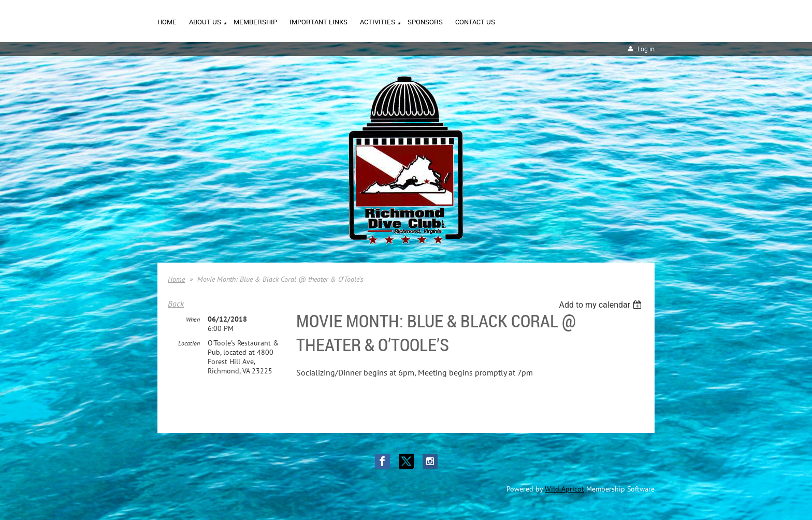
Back (176, 304)
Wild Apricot (564, 489)
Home (176, 279)
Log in (646, 49)
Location (189, 343)
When (193, 319)
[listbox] (601, 305)
